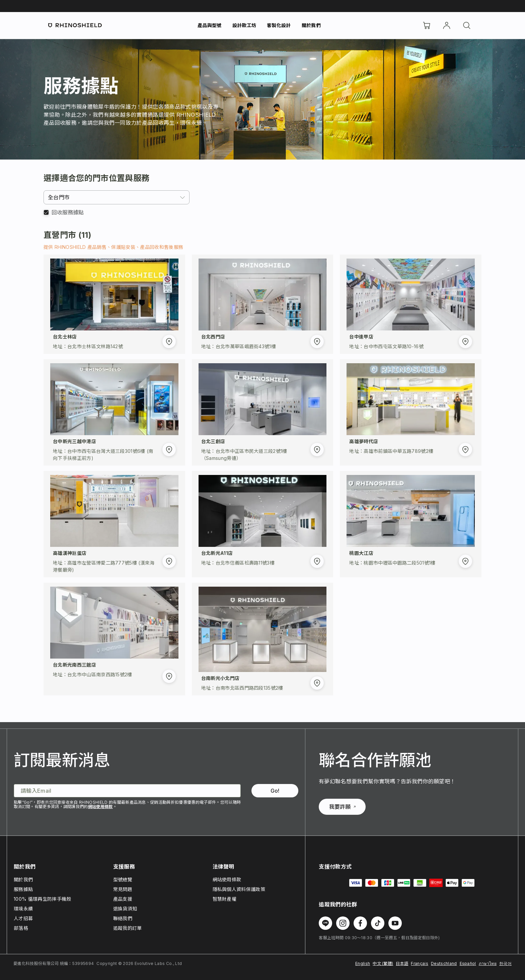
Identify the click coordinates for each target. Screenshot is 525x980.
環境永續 (23, 909)
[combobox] (117, 197)
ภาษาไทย (488, 963)
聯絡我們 (123, 918)
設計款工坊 (244, 25)
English (363, 963)
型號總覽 (123, 879)
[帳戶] (447, 25)
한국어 (505, 963)
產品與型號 (210, 25)
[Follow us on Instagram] (343, 923)
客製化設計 (279, 25)
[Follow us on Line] (325, 923)
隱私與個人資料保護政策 (239, 889)
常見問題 (123, 889)
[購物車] (427, 25)
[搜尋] (467, 25)
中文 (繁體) (383, 963)
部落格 (21, 928)
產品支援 (123, 899)
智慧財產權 (225, 899)
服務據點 (23, 889)
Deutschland (444, 963)
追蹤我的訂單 (128, 928)
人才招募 (23, 918)
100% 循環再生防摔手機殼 (42, 899)
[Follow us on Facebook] (360, 923)
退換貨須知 (125, 909)
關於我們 (311, 25)
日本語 (402, 963)
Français (420, 963)
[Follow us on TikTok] (378, 923)
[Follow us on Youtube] (395, 923)
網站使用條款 (100, 807)
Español (468, 963)
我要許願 (342, 807)
